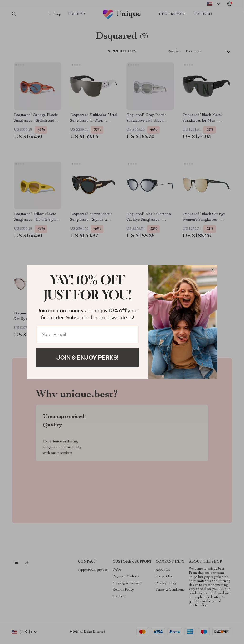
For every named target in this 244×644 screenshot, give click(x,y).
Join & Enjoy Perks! (87, 357)
